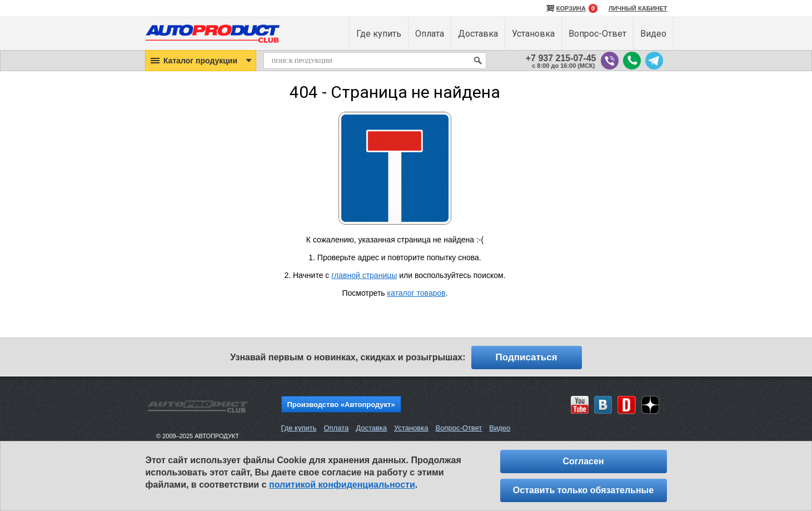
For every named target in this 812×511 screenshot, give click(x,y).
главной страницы (364, 275)
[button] (201, 61)
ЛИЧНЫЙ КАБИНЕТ (638, 8)
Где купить (299, 428)
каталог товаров (417, 293)
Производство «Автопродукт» (341, 405)
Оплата (336, 428)
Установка (411, 428)
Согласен (583, 461)
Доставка (371, 428)
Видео (500, 428)
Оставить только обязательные (583, 490)
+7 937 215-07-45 (561, 58)
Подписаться (527, 357)
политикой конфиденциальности (342, 485)
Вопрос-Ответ (459, 428)
